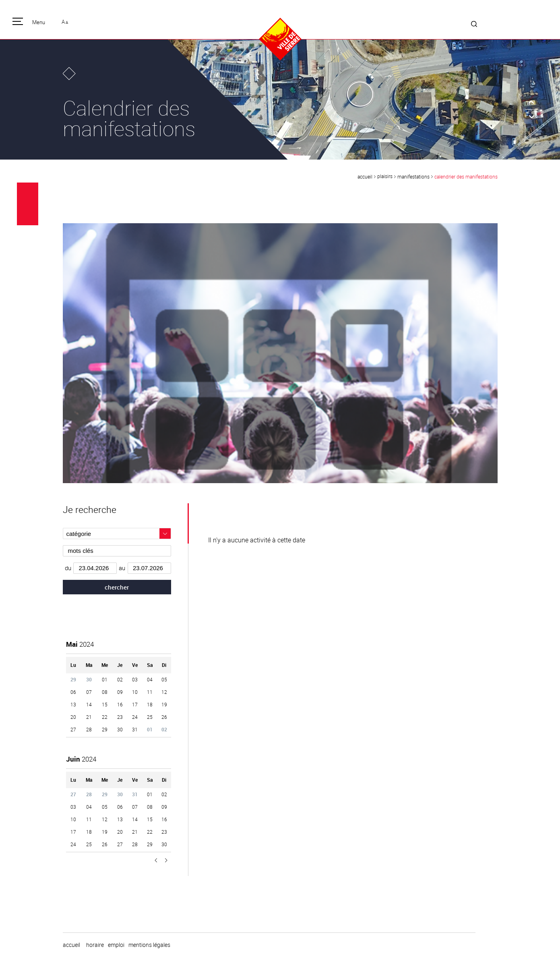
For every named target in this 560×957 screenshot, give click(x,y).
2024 (80, 644)
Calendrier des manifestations (466, 176)
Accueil (365, 176)
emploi (116, 945)
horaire (95, 945)
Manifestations (413, 176)
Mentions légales (149, 945)
